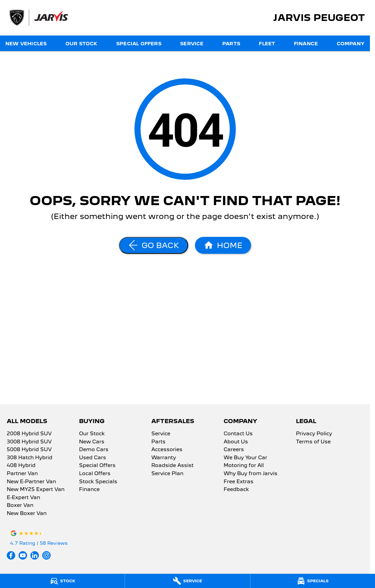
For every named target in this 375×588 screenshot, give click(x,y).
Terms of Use (313, 442)
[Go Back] (154, 245)
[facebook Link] (11, 555)
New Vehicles (26, 44)
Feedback (236, 490)
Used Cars (93, 458)
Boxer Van (20, 506)
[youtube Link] (23, 555)
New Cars (92, 442)
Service (192, 44)
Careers (234, 450)
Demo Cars (94, 450)
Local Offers (95, 474)
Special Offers (139, 44)
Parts (231, 44)
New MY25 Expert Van (36, 490)
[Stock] (62, 581)
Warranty (164, 458)
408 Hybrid (21, 466)
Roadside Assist (172, 466)
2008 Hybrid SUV (29, 434)
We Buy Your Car (245, 458)
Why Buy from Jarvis (251, 474)
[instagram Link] (46, 555)
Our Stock (82, 44)
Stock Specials (98, 482)
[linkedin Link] (35, 555)
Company (351, 44)
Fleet (267, 44)
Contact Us (238, 434)
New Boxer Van (27, 514)
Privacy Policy (314, 434)
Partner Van (22, 474)
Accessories (167, 450)
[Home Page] (223, 245)
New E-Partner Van (31, 482)
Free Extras (239, 482)
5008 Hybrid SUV (29, 450)
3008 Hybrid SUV (29, 442)
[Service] (187, 581)
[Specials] (313, 581)
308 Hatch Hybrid (30, 458)
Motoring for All (244, 466)
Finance (306, 44)
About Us (236, 442)
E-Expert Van (23, 498)
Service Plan (167, 474)
